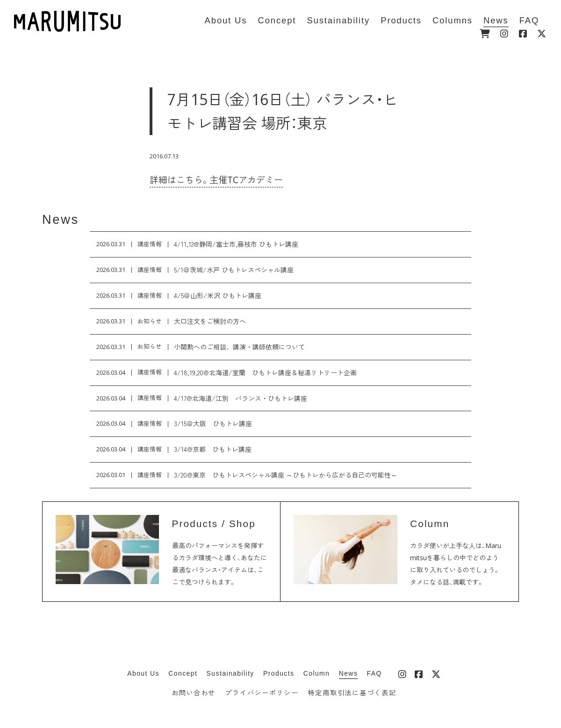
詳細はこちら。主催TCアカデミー (216, 180)
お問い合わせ (194, 693)
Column (317, 673)
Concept (183, 673)
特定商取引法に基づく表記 (352, 693)
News (61, 219)
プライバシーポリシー (262, 693)
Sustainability (230, 673)
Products (279, 673)
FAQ (374, 673)
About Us (143, 673)
